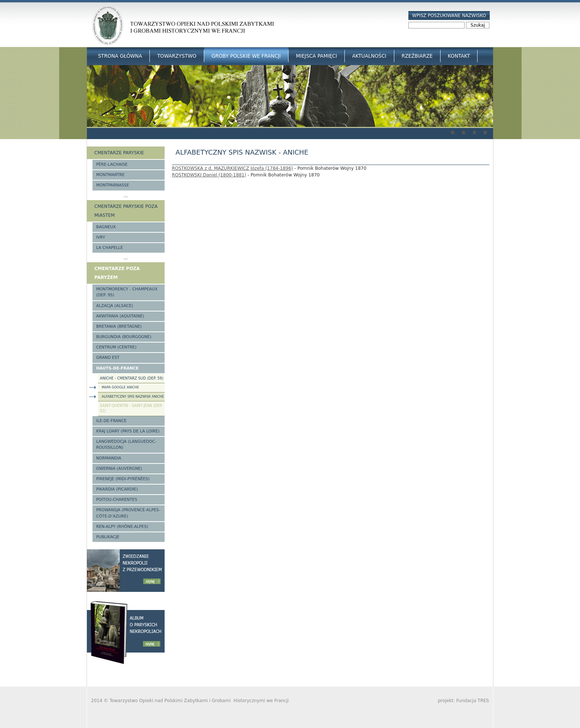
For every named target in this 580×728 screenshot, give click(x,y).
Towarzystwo (177, 56)
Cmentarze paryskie (119, 153)
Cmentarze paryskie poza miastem (126, 211)
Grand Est (108, 358)
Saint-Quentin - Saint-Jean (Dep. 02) (131, 408)
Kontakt (459, 56)
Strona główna (120, 56)
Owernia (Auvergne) (119, 469)
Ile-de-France (111, 421)
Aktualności (369, 56)
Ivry (101, 237)
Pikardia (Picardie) (117, 489)
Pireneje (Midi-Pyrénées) (123, 479)
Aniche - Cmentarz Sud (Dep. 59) (132, 378)
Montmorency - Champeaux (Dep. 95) (127, 292)
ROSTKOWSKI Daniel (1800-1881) (209, 175)
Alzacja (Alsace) (115, 306)
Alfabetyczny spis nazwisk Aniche (133, 397)
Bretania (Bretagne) (119, 326)
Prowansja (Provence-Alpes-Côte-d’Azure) (128, 513)
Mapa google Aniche (120, 387)
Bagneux (106, 227)
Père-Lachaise (112, 164)
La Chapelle (109, 248)
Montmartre (110, 175)
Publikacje (108, 537)
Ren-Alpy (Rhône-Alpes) (122, 527)
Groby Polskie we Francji (246, 56)
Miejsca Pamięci (316, 56)
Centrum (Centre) (116, 347)
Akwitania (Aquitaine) (120, 316)
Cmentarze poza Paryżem (117, 273)
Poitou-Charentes (117, 500)
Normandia (109, 458)
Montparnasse (113, 185)
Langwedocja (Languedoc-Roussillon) (126, 444)
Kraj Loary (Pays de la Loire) (128, 431)
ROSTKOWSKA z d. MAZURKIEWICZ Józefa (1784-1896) (232, 168)
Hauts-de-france (117, 368)
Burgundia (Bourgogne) (124, 337)
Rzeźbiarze (417, 56)
